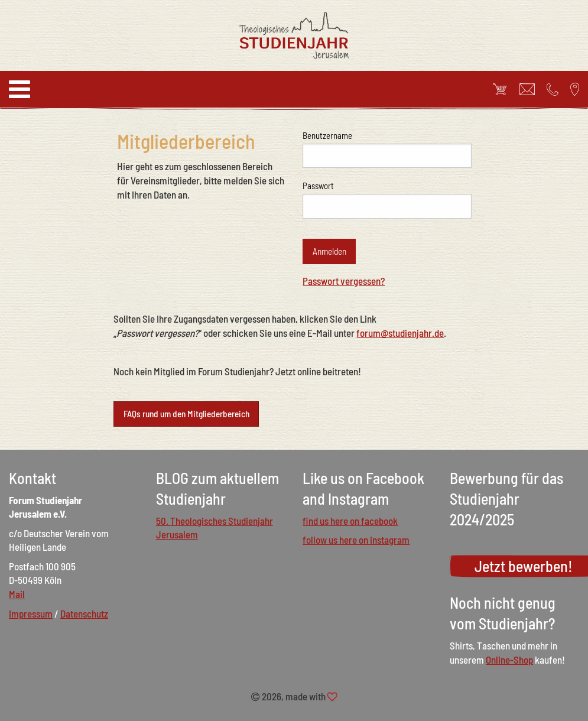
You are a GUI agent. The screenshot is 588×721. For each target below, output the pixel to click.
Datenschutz (84, 613)
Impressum (31, 613)
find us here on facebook (350, 521)
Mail (17, 594)
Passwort (318, 186)
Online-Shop (509, 660)
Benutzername (327, 135)
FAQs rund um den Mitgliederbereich (186, 414)
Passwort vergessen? (344, 281)
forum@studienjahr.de (400, 333)
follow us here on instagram (356, 540)
